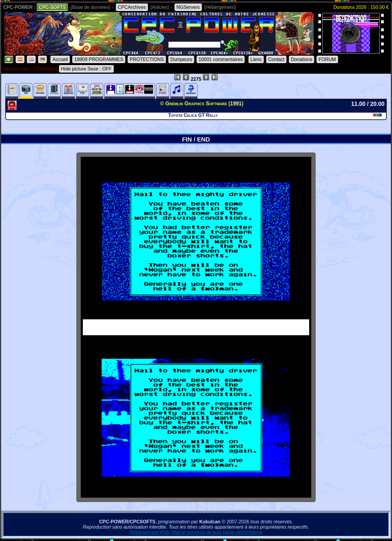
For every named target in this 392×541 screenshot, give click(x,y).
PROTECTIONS (147, 59)
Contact (276, 59)
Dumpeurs (181, 59)
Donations (302, 59)
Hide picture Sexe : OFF (86, 69)
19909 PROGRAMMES (99, 59)
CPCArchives (132, 7)
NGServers (188, 7)
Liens (256, 59)
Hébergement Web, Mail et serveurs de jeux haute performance (196, 532)
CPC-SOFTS (52, 7)
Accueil (60, 59)
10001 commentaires (221, 59)
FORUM (327, 59)
